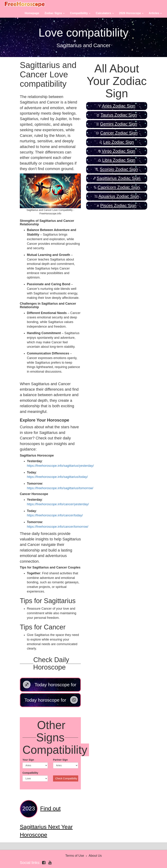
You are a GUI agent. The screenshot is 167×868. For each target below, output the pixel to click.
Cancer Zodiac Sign (119, 133)
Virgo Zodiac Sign (118, 151)
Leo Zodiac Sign (119, 142)
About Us (95, 856)
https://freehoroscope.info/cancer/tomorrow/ (58, 527)
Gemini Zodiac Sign (119, 124)
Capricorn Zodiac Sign (119, 187)
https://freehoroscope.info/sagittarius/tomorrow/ (60, 488)
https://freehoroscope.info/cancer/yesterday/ (58, 504)
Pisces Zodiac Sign (118, 205)
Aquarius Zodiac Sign (119, 196)
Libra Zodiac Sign (119, 160)
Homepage (32, 13)
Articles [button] (155, 13)
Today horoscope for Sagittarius (50, 686)
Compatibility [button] (80, 13)
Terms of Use (75, 856)
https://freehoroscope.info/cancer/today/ (55, 515)
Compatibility (30, 773)
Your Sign (28, 760)
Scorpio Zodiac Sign (119, 169)
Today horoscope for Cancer (51, 702)
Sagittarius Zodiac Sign (118, 178)
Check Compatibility (66, 778)
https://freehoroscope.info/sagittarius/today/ (57, 477)
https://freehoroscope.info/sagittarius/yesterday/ (60, 466)
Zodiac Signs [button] (54, 13)
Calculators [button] (105, 13)
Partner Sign (60, 760)
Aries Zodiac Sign (119, 106)
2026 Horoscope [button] (131, 13)
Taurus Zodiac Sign (119, 115)
